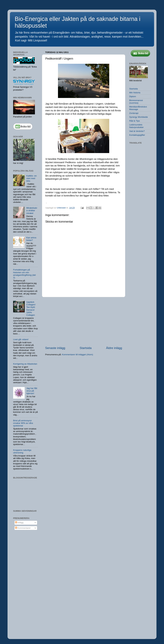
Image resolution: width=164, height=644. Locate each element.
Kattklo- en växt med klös (31, 178)
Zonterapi (134, 113)
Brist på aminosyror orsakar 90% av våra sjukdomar (23, 423)
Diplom (133, 96)
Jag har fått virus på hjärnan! (32, 391)
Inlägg (19, 523)
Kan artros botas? (31, 239)
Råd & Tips (135, 121)
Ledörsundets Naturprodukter (136, 126)
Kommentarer (23, 528)
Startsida (86, 348)
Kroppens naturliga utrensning (22, 451)
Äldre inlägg (114, 348)
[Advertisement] (84, 322)
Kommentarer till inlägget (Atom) (78, 355)
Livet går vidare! (21, 339)
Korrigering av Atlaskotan (25, 364)
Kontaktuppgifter (137, 135)
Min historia (135, 93)
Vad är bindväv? (137, 131)
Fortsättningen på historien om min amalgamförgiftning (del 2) (24, 274)
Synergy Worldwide (139, 117)
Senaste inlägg (55, 348)
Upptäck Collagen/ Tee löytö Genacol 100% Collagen (31, 309)
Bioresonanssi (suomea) (136, 102)
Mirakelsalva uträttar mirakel (32, 210)
